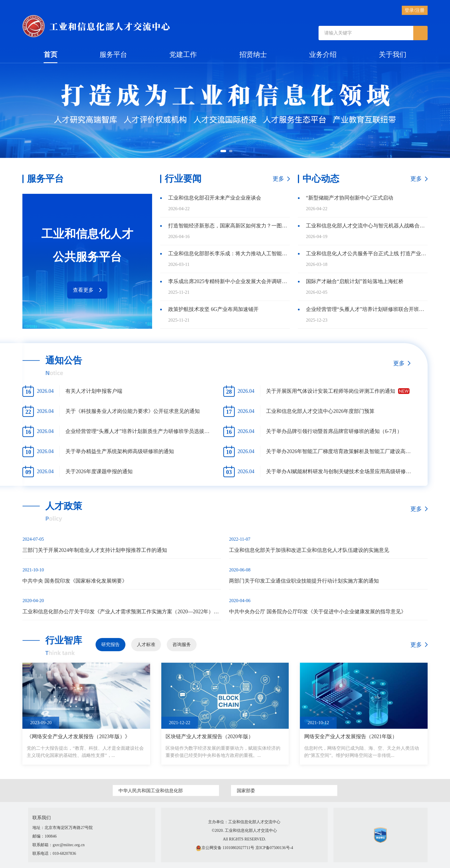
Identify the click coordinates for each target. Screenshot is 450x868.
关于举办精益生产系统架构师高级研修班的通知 (120, 451)
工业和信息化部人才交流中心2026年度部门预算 (320, 411)
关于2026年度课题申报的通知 (99, 471)
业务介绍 (323, 55)
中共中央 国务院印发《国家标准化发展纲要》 (75, 581)
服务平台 (113, 55)
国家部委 (246, 791)
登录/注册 (414, 10)
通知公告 (64, 360)
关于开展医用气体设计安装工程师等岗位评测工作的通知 (331, 391)
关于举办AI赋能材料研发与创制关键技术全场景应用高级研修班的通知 (341, 471)
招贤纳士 (253, 55)
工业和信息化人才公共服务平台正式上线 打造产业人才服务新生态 (367, 254)
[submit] (420, 33)
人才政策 (64, 506)
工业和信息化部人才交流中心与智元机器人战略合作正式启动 (367, 226)
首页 (51, 57)
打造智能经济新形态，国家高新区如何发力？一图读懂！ (229, 226)
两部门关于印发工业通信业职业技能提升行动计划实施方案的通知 (304, 581)
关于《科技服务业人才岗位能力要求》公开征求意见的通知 (133, 411)
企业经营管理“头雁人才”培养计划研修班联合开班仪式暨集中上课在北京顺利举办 (367, 309)
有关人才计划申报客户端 (94, 391)
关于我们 (393, 55)
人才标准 (146, 644)
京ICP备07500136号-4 (274, 848)
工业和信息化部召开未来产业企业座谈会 (215, 198)
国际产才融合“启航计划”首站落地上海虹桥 (355, 281)
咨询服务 (182, 644)
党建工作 (183, 55)
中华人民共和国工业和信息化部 (151, 791)
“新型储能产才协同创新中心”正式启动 (350, 198)
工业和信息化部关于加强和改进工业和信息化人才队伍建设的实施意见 (309, 550)
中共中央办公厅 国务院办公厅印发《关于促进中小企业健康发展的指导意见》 (318, 612)
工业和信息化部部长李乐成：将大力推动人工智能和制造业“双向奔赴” (229, 254)
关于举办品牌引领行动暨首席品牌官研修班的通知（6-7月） (334, 431)
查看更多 (83, 290)
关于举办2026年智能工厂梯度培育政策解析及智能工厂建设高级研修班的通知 (341, 451)
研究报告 (110, 644)
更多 (278, 179)
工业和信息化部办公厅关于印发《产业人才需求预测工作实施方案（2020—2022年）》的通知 (122, 612)
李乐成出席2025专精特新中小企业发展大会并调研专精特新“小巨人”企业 (229, 281)
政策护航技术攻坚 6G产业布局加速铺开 (213, 309)
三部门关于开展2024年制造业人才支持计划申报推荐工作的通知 (95, 550)
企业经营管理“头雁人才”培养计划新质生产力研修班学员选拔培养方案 (140, 431)
